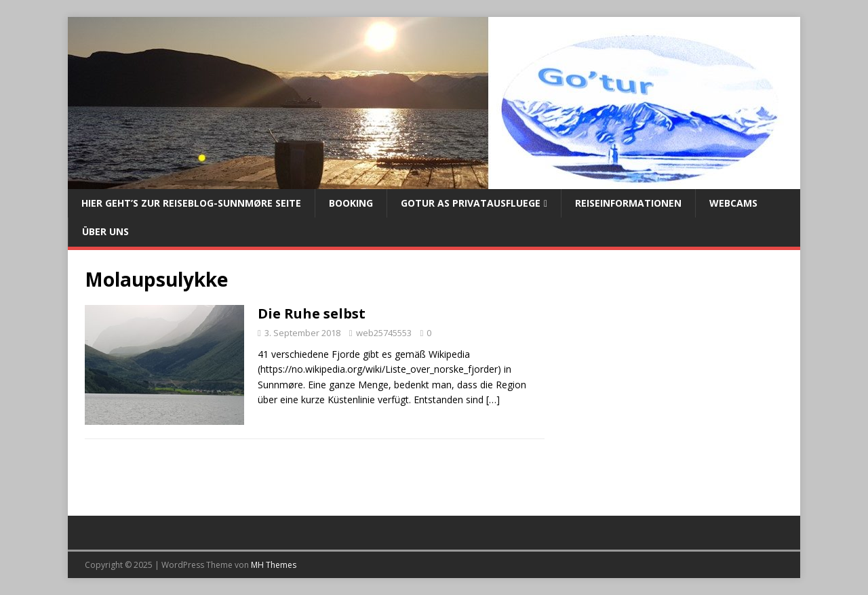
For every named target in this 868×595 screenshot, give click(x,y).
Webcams (733, 203)
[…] (493, 399)
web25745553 (384, 333)
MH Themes (274, 565)
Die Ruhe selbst (312, 313)
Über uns (105, 231)
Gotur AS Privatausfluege (471, 203)
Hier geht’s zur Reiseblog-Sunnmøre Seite (191, 203)
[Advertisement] (673, 382)
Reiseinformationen (628, 203)
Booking (351, 203)
